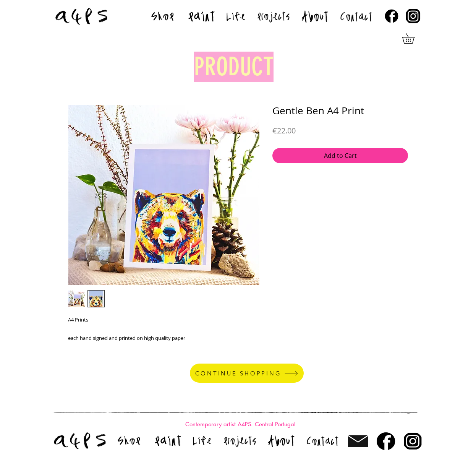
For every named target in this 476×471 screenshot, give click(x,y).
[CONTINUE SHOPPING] (247, 373)
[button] (413, 38)
